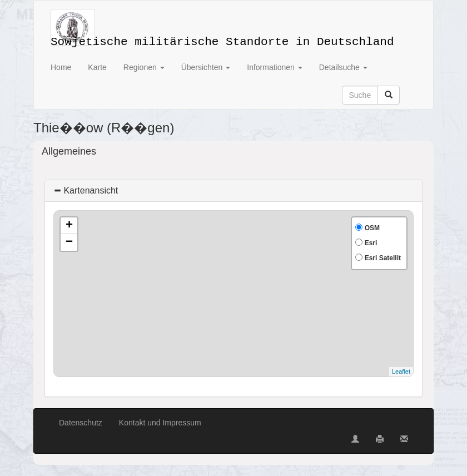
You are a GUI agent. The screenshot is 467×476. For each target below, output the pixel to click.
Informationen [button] (275, 67)
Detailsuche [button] (343, 67)
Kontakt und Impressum (160, 423)
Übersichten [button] (206, 67)
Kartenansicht (86, 190)
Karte (97, 67)
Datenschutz (81, 423)
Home (61, 67)
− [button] (69, 242)
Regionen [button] (144, 67)
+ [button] (69, 226)
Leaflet (401, 371)
